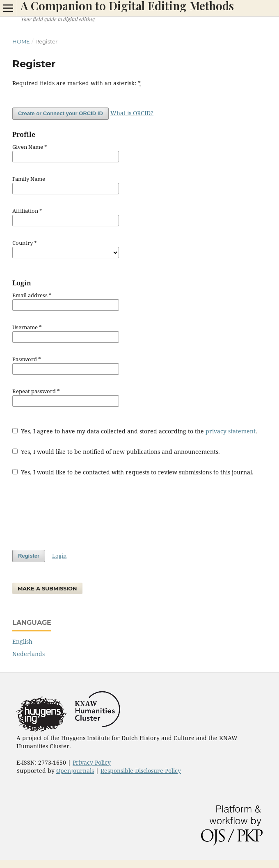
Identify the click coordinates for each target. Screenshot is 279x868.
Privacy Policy (92, 762)
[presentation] (75, 513)
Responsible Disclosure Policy (141, 771)
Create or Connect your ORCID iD (61, 113)
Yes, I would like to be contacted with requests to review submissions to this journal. (133, 472)
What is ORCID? (132, 113)
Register (29, 556)
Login (59, 556)
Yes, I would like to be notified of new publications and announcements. (116, 452)
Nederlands (29, 654)
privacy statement (231, 431)
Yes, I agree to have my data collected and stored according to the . (135, 431)
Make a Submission (47, 588)
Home (21, 41)
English (22, 641)
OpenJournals (75, 771)
